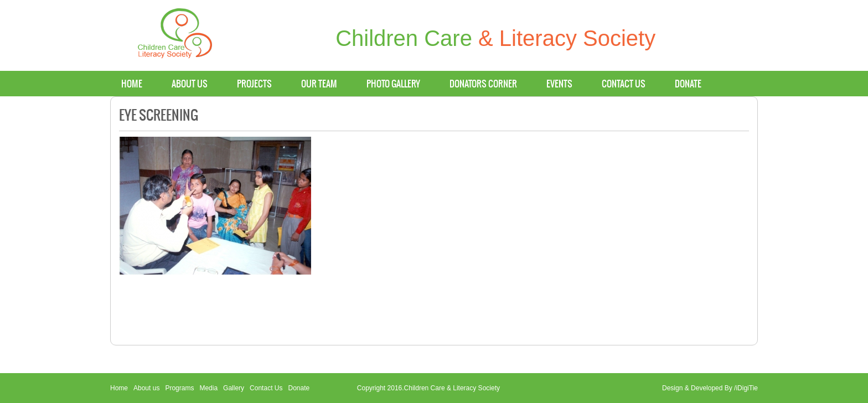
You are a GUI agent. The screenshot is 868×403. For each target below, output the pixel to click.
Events (559, 84)
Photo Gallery (393, 84)
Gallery (234, 388)
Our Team (319, 84)
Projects (254, 84)
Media (208, 388)
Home (132, 84)
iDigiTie (747, 388)
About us (190, 84)
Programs (179, 388)
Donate (688, 84)
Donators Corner (483, 84)
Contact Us (266, 388)
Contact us (624, 84)
